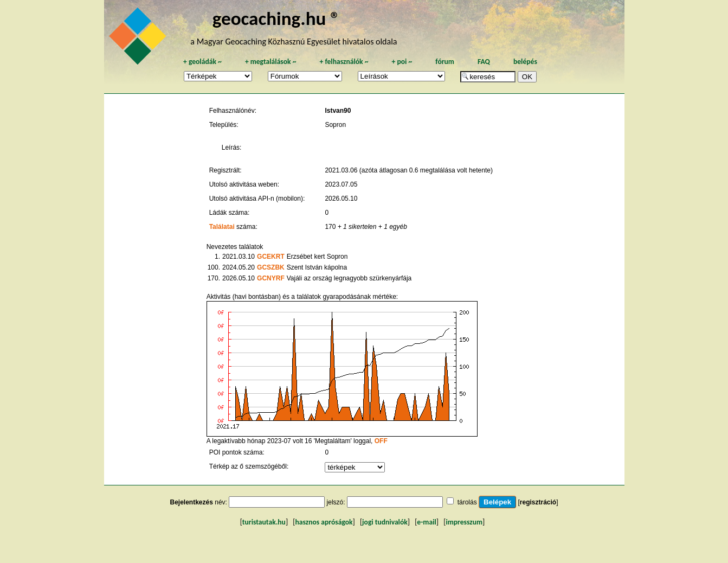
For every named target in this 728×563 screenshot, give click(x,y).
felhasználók (344, 62)
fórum (445, 62)
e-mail (426, 522)
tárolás (467, 502)
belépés (525, 62)
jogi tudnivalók (385, 522)
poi (402, 62)
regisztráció (538, 502)
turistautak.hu (264, 522)
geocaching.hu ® (276, 18)
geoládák (202, 62)
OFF (381, 441)
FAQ (484, 62)
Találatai (222, 227)
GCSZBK (271, 267)
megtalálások (271, 62)
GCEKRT (271, 257)
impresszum (464, 522)
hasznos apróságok (324, 522)
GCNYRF (271, 278)
